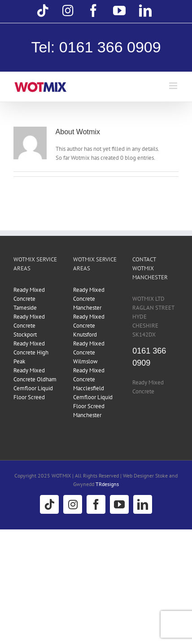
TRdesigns (107, 484)
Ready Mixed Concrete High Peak (31, 352)
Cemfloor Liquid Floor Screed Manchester (93, 406)
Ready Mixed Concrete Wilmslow (89, 352)
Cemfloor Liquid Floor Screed (33, 393)
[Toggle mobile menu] (174, 86)
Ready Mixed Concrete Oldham (35, 375)
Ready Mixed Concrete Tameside (29, 299)
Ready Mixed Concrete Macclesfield (89, 379)
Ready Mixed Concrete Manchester (89, 299)
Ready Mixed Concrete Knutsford (89, 326)
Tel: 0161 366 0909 (96, 47)
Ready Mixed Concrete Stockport (29, 326)
